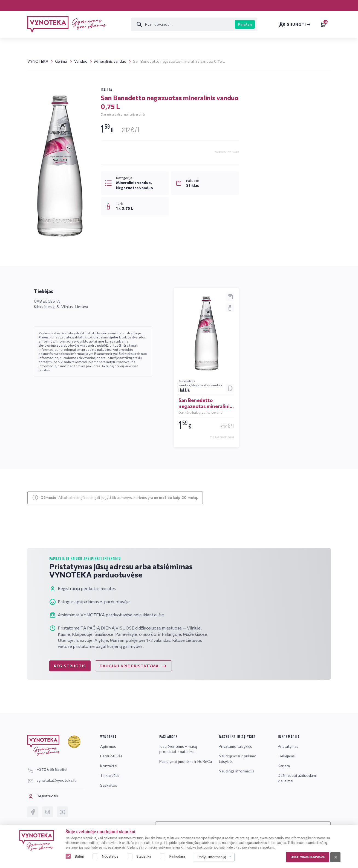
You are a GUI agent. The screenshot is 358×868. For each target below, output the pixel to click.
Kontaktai (140, 5)
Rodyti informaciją (212, 857)
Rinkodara (177, 856)
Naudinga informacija (236, 771)
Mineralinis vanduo (110, 61)
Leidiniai (307, 24)
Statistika (144, 856)
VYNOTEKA (38, 61)
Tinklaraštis (176, 5)
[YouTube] (62, 812)
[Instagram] (48, 812)
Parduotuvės (102, 5)
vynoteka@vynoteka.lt (280, 241)
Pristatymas (63, 5)
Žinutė (270, 271)
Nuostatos (110, 856)
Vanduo (81, 61)
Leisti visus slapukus (308, 857)
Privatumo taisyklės (235, 746)
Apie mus (108, 746)
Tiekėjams (286, 756)
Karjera (34, 5)
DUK (308, 271)
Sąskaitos (211, 5)
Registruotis (43, 797)
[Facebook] (33, 812)
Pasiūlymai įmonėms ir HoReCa (186, 761)
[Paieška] (157, 24)
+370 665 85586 (273, 232)
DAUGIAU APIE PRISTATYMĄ (133, 677)
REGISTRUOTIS (70, 677)
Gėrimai (61, 61)
